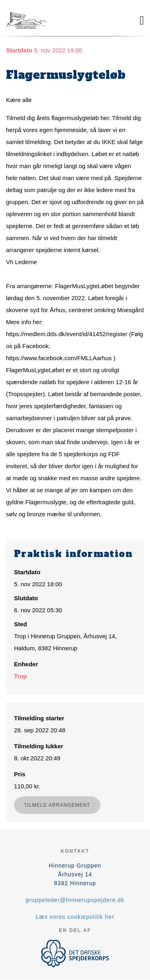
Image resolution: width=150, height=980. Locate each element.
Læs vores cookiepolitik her (75, 917)
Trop (21, 676)
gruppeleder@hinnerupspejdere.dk (75, 900)
